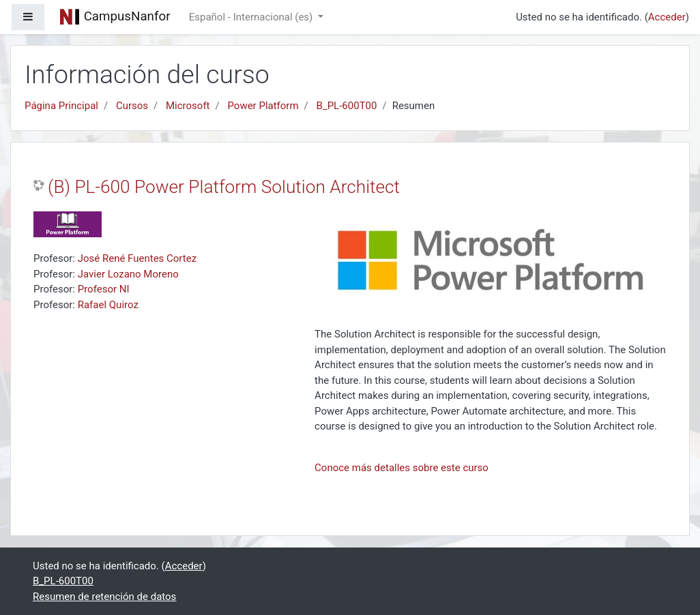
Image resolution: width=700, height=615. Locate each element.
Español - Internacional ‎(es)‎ (252, 17)
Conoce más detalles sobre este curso (402, 468)
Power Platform (263, 106)
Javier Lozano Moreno (128, 274)
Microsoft (188, 106)
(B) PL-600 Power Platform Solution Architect (224, 187)
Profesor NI (104, 289)
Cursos (132, 106)
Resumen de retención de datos (104, 597)
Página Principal (61, 106)
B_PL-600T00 (347, 106)
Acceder (667, 17)
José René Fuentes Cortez (137, 258)
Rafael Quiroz (108, 305)
